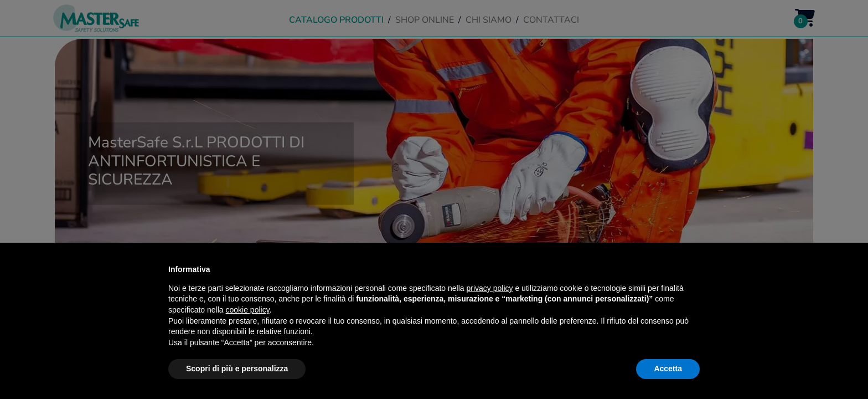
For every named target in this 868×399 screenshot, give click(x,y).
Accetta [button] (668, 369)
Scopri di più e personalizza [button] (237, 369)
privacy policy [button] (490, 288)
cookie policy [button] (248, 310)
